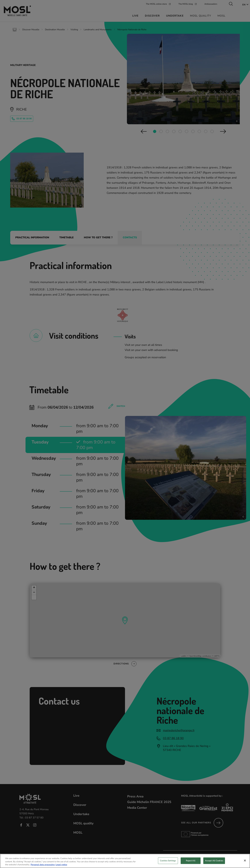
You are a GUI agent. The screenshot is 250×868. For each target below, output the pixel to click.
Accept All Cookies (214, 861)
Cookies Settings (168, 861)
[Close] (245, 861)
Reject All (191, 861)
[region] (125, 861)
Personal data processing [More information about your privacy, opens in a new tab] (43, 865)
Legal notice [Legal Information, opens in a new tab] (61, 865)
